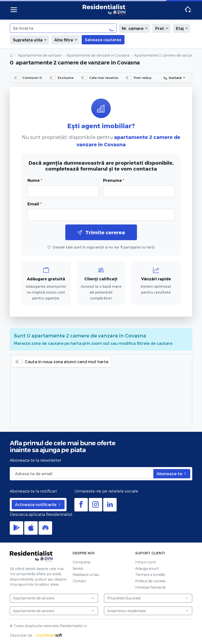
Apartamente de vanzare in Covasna (98, 55)
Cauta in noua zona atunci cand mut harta (67, 362)
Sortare (172, 78)
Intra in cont (146, 562)
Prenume (114, 180)
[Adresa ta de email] (83, 474)
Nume (35, 180)
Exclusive (66, 78)
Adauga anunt (147, 568)
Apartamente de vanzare (40, 55)
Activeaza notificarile (38, 504)
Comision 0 (32, 78)
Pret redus (143, 78)
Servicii (78, 568)
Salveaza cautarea (103, 40)
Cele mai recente (104, 78)
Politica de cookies (150, 581)
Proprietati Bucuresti (148, 598)
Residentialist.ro (104, 10)
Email (34, 204)
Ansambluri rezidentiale (148, 611)
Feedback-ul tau (86, 575)
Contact (79, 581)
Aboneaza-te (172, 474)
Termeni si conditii (150, 575)
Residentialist (31, 556)
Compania (81, 562)
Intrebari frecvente (150, 587)
